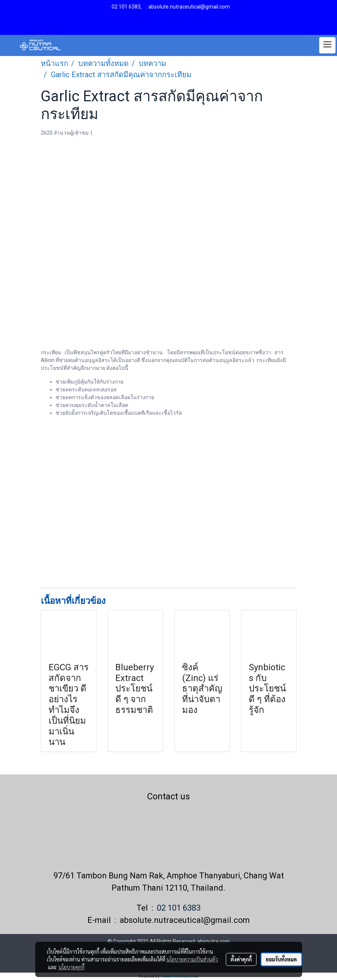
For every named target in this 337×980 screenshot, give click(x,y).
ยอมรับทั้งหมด (281, 959)
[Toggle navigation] (327, 45)
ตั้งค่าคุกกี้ (241, 959)
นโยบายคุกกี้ (72, 967)
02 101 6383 (126, 7)
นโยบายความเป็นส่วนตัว (192, 959)
